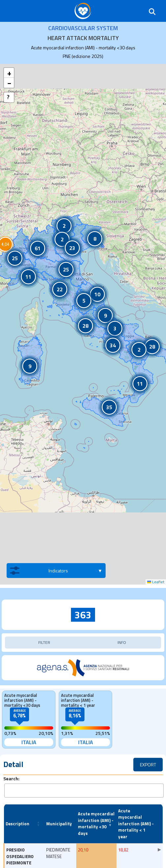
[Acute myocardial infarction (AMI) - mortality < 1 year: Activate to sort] (136, 824)
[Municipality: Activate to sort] (60, 824)
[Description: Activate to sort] (24, 824)
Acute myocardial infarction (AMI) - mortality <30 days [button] (96, 823)
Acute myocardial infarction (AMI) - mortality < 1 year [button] (136, 824)
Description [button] (17, 824)
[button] (64, 226)
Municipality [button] (59, 824)
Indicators (39, 571)
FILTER (44, 642)
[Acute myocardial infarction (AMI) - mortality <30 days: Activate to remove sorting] (96, 824)
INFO (122, 642)
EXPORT (148, 765)
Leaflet (156, 582)
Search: (11, 778)
